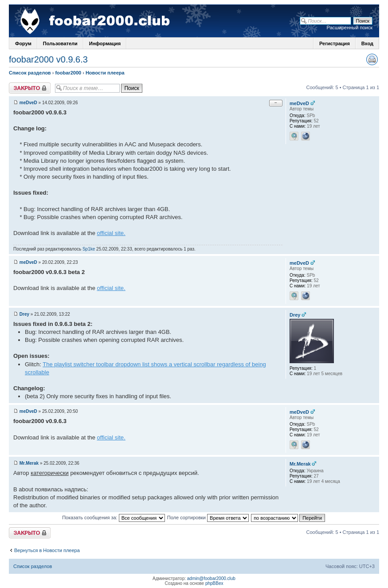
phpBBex (214, 583)
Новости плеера (105, 73)
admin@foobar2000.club (211, 578)
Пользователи (60, 43)
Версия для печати (372, 59)
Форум (23, 43)
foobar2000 (68, 73)
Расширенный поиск (349, 27)
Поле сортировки (208, 517)
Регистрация (335, 43)
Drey (24, 314)
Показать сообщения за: (114, 517)
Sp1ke (89, 249)
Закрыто (30, 88)
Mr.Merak (29, 463)
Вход (367, 43)
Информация (105, 43)
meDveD (28, 103)
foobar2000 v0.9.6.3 (48, 59)
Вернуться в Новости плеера (47, 550)
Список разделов (30, 73)
